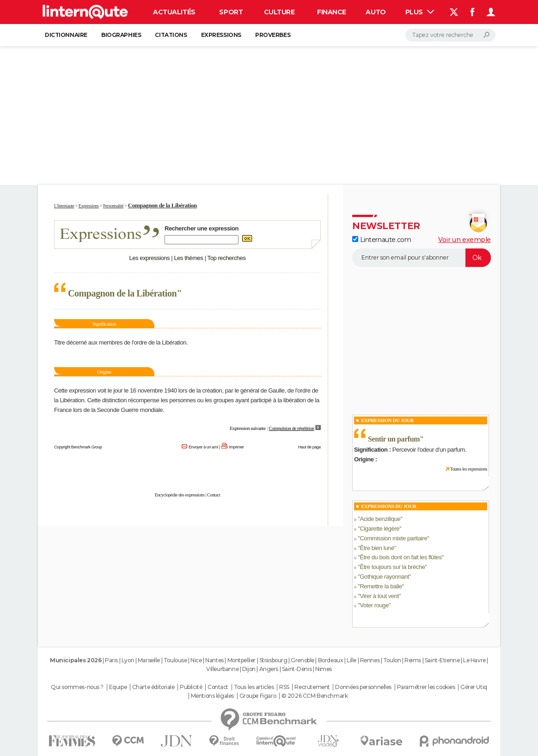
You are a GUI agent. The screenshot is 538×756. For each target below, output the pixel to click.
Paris (111, 660)
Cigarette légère (379, 529)
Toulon (392, 660)
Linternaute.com (382, 240)
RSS (284, 687)
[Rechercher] (450, 35)
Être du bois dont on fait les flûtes (400, 557)
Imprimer (237, 447)
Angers (269, 669)
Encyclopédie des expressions (180, 495)
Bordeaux (331, 660)
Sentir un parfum (394, 439)
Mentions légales (212, 696)
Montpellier (241, 660)
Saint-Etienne (442, 660)
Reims (413, 660)
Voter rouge (374, 605)
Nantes (214, 660)
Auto (376, 12)
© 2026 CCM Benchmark (315, 696)
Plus (420, 12)
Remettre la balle (381, 586)
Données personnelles (363, 687)
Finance (332, 12)
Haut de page (309, 447)
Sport (231, 12)
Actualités (174, 12)
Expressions (221, 35)
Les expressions (149, 258)
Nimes (324, 669)
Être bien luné (377, 548)
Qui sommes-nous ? (77, 687)
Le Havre (474, 660)
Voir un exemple (465, 240)
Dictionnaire (66, 35)
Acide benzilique (380, 519)
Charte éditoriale (153, 687)
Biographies (121, 35)
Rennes (370, 660)
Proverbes (273, 35)
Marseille (149, 660)
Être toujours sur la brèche (392, 567)
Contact (214, 495)
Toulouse (175, 660)
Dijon (249, 669)
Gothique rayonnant (384, 577)
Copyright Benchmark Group (78, 447)
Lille (352, 660)
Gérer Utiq (474, 687)
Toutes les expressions (469, 469)
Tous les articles (254, 687)
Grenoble (303, 660)
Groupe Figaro (258, 696)
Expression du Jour (387, 420)
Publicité (191, 687)
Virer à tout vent (379, 596)
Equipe (118, 687)
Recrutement (312, 687)
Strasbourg (273, 660)
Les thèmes (188, 258)
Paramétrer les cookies (426, 687)
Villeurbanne (222, 669)
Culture (279, 12)
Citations (171, 35)
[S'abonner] (422, 258)
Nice (196, 660)
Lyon (128, 660)
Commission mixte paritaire (393, 538)
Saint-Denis (297, 669)
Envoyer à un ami (203, 447)
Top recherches (227, 258)
